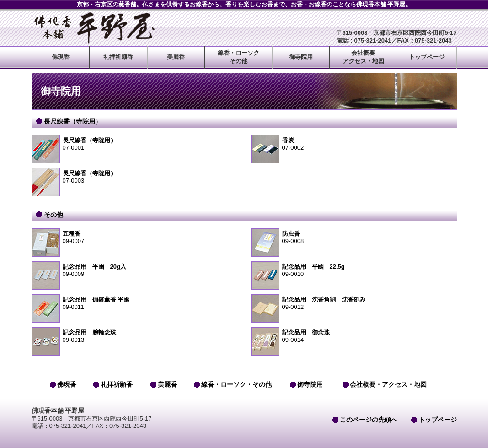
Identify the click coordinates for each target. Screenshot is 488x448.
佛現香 (61, 57)
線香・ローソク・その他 (236, 384)
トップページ (427, 57)
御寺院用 (301, 57)
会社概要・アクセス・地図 (388, 384)
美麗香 (176, 57)
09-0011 (134, 303)
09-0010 (354, 270)
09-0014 (354, 336)
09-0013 (134, 336)
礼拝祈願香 (118, 57)
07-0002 (354, 144)
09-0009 (134, 270)
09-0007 (134, 237)
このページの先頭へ (369, 420)
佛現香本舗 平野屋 (93, 28)
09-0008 (354, 237)
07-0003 (134, 177)
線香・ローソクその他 (239, 57)
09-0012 (354, 303)
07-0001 (134, 144)
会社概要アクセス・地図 (363, 57)
